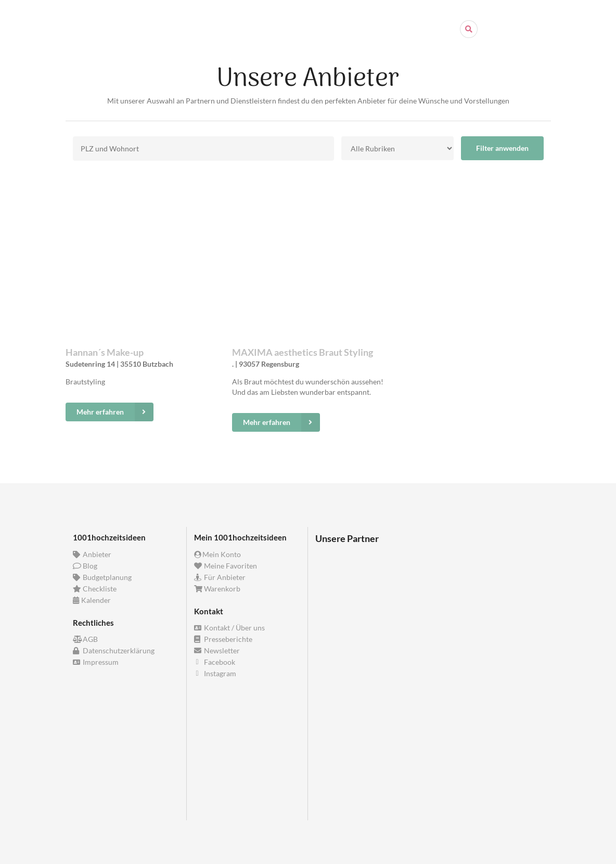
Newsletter (217, 650)
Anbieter (92, 554)
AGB (86, 639)
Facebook (215, 662)
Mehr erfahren (115, 412)
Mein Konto (218, 554)
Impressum (96, 662)
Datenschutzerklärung (114, 650)
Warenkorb (217, 589)
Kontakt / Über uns (230, 628)
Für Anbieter (220, 577)
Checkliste (95, 589)
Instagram (215, 673)
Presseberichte (223, 639)
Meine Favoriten (226, 566)
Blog (85, 566)
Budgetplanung (102, 577)
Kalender (92, 600)
